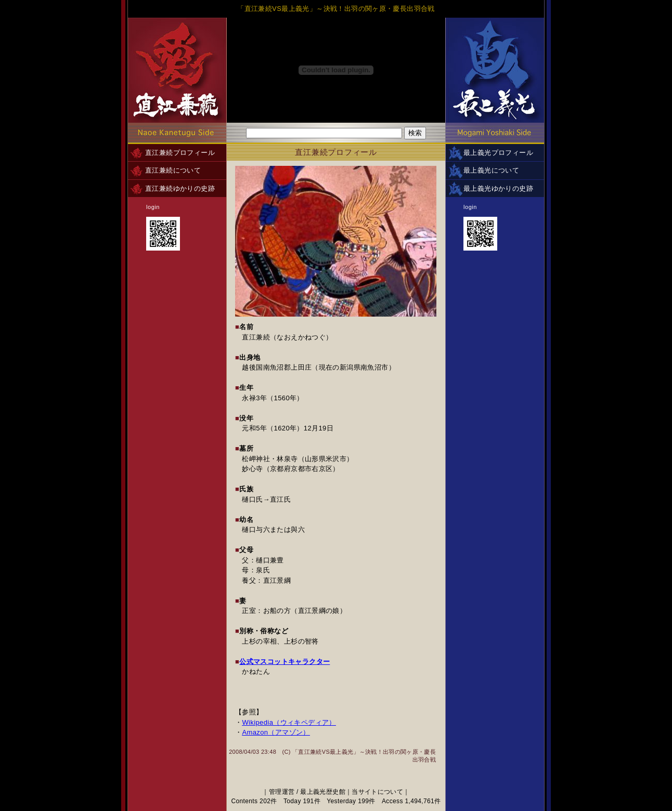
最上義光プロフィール (498, 153)
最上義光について (491, 170)
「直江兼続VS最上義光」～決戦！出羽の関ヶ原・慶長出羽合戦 (336, 9)
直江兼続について (173, 170)
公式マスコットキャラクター (285, 662)
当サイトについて (377, 792)
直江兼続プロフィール (180, 153)
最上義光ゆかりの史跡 (498, 188)
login (153, 207)
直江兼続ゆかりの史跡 (180, 188)
